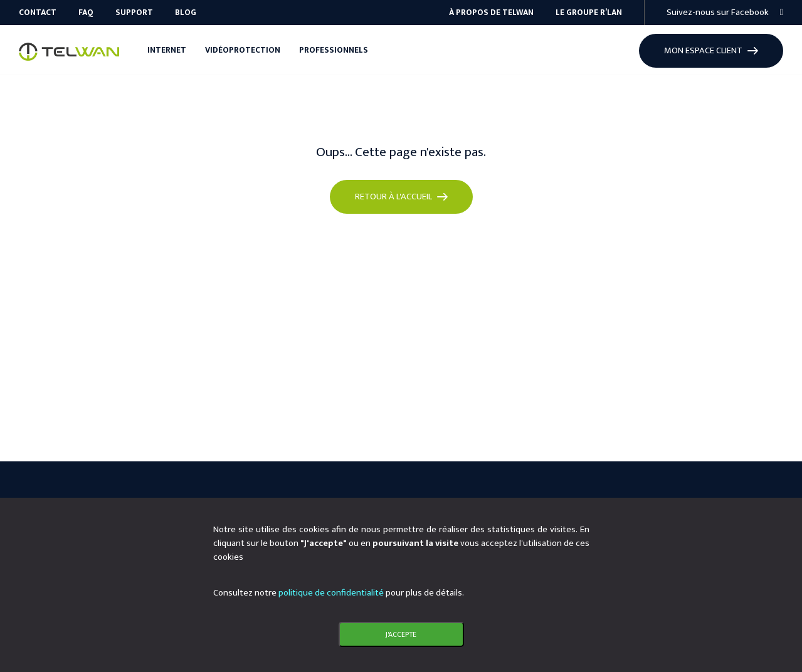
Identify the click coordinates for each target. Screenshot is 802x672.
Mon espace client (711, 50)
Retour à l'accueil (401, 197)
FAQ (86, 13)
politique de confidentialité (331, 593)
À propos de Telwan (491, 13)
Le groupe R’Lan (589, 13)
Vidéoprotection (243, 50)
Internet (167, 50)
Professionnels (334, 50)
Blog (186, 13)
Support (134, 13)
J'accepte (401, 634)
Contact (38, 13)
